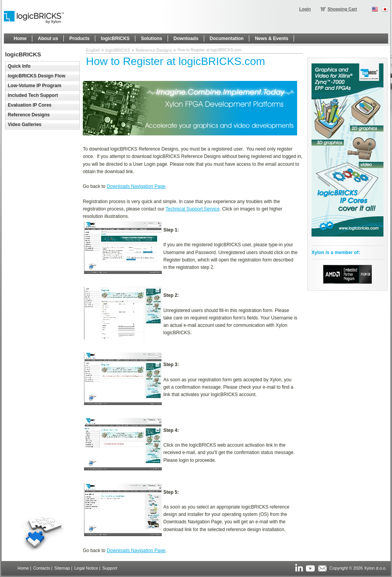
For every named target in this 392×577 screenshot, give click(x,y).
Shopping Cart (342, 9)
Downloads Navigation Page (136, 186)
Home (23, 568)
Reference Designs (154, 50)
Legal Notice (86, 568)
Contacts (41, 568)
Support (110, 568)
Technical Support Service (193, 209)
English (93, 50)
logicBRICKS (118, 50)
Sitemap (62, 568)
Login (305, 9)
